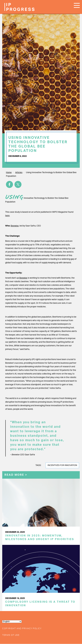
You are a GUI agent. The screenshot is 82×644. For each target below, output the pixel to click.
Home (9, 173)
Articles (19, 173)
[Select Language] (12, 622)
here (7, 216)
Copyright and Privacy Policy (22, 629)
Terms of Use (11, 635)
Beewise (15, 226)
